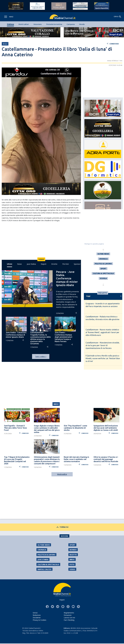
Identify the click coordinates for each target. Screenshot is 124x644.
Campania (71, 24)
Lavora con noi (69, 618)
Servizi (35, 613)
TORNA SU (62, 527)
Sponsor (77, 264)
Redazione (37, 615)
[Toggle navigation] (9, 17)
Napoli (44, 264)
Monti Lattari (24, 24)
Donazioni (68, 615)
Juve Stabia (31, 264)
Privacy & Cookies (40, 620)
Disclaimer (37, 618)
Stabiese (10, 24)
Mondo (82, 24)
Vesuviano (38, 24)
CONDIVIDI (113, 44)
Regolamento (69, 613)
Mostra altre (62, 474)
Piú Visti (66, 264)
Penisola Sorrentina (54, 24)
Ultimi (10, 264)
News (19, 264)
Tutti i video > (41, 356)
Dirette (54, 264)
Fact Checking (69, 620)
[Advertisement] (41, 241)
